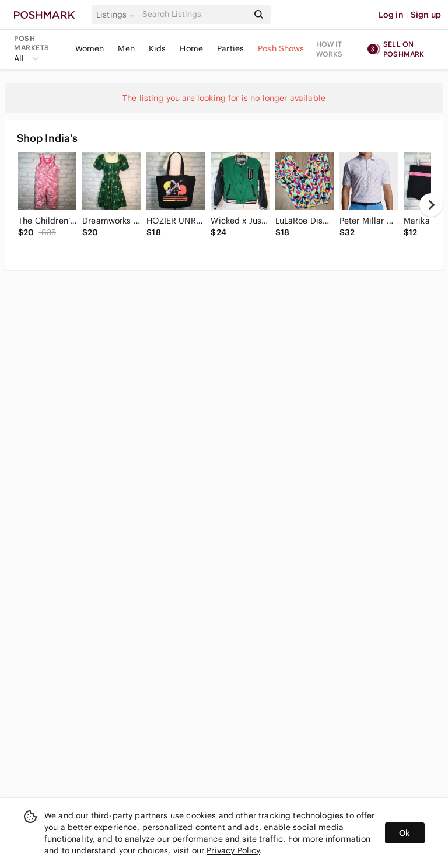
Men (126, 48)
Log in (391, 15)
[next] (431, 205)
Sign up (426, 15)
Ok (405, 833)
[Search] (194, 14)
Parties (230, 48)
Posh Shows (281, 48)
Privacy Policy (233, 850)
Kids (157, 48)
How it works (330, 49)
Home (191, 48)
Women (90, 48)
